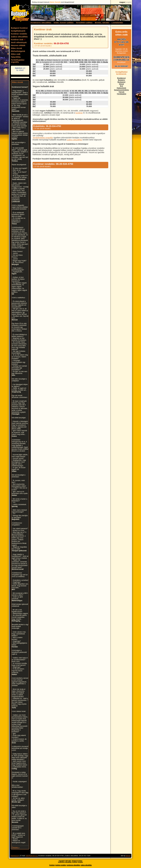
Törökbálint (122, 94)
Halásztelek (122, 88)
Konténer (52, 865)
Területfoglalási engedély (18, 61)
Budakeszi (121, 78)
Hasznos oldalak (18, 45)
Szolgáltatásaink (18, 31)
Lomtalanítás (117, 23)
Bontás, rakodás (102, 23)
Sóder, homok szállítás (64, 23)
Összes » (16, 847)
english (129, 2)
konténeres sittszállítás (73, 865)
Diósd (121, 84)
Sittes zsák (16, 54)
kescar (128, 856)
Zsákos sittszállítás (19, 37)
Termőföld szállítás (84, 23)
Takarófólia (16, 57)
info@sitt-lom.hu (31, 856)
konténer (79, 113)
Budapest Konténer (19, 28)
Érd (121, 86)
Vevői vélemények (19, 42)
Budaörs (122, 80)
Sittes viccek (16, 48)
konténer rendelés (61, 865)
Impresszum (15, 856)
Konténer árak (18, 40)
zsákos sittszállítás (74, 140)
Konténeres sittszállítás (41, 23)
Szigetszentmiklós (122, 90)
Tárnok (121, 92)
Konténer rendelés (19, 34)
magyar (122, 2)
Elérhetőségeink (18, 51)
